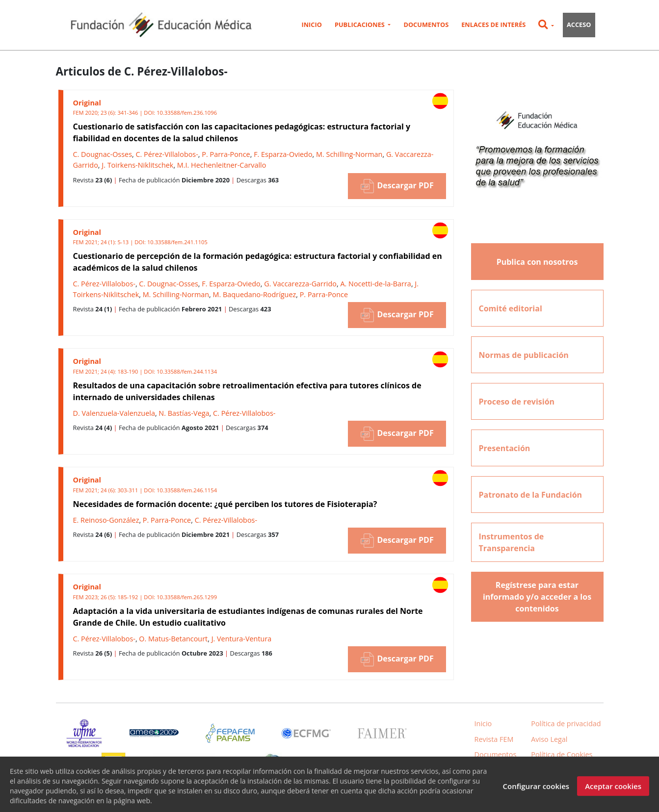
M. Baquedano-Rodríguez (255, 294)
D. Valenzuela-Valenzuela (114, 413)
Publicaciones (360, 25)
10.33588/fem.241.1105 (177, 242)
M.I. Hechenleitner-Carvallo (222, 165)
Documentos (426, 25)
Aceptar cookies (613, 792)
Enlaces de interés (493, 25)
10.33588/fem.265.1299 (187, 597)
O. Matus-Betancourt (173, 639)
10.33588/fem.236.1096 (187, 113)
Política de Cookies (562, 754)
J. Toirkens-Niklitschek (137, 165)
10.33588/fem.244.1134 (187, 371)
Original (87, 103)
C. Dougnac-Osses (103, 154)
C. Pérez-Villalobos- (167, 154)
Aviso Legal (549, 739)
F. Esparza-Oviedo (283, 154)
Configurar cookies (536, 792)
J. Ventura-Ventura (242, 639)
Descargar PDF (396, 186)
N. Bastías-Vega (184, 413)
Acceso (579, 25)
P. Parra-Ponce (226, 154)
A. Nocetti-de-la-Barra (375, 284)
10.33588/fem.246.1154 (187, 490)
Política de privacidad (566, 723)
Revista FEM (494, 739)
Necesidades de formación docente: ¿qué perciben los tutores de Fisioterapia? (225, 504)
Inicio (311, 25)
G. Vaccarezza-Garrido (300, 284)
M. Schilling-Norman (349, 154)
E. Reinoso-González (106, 520)
